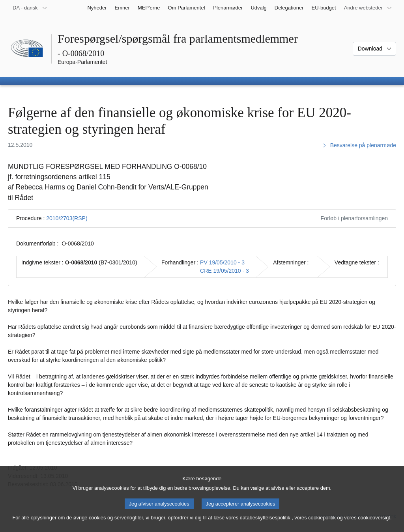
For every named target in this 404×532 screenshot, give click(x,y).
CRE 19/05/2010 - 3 (224, 271)
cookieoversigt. (375, 524)
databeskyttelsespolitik (265, 524)
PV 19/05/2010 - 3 (222, 262)
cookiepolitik (322, 524)
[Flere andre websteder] (368, 8)
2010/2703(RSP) (67, 218)
